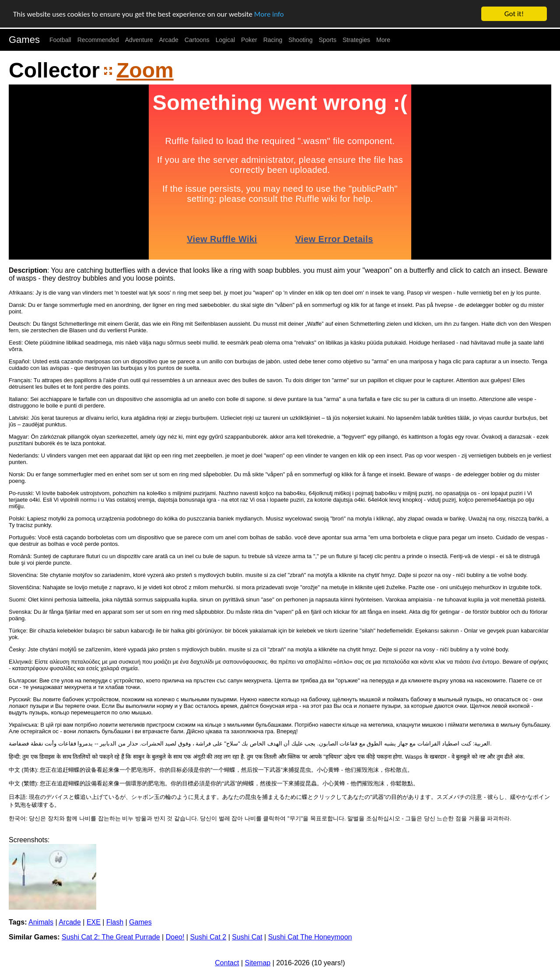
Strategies (356, 40)
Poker (249, 40)
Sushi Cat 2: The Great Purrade (111, 937)
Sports (328, 40)
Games (24, 40)
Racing (273, 40)
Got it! (514, 14)
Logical (225, 40)
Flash (115, 922)
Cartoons (197, 40)
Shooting (300, 40)
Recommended (98, 40)
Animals (41, 922)
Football (60, 40)
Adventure (139, 40)
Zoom (145, 70)
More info (269, 14)
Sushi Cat (247, 937)
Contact (227, 963)
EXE (94, 922)
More (383, 40)
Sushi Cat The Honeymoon (310, 937)
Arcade (169, 40)
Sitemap (258, 963)
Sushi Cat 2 (208, 937)
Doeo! (175, 937)
